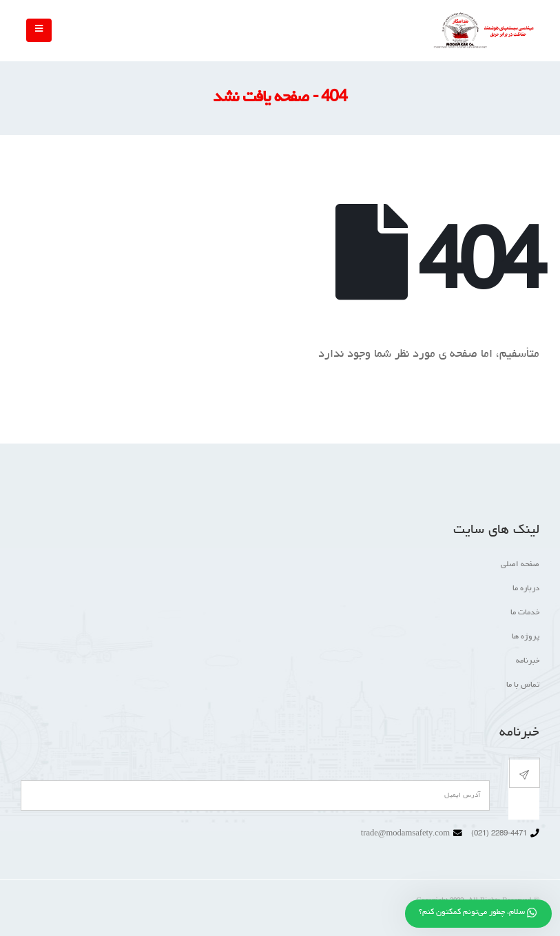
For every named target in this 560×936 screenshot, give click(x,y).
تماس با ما (523, 685)
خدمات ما (525, 613)
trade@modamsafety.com (405, 834)
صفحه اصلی (520, 565)
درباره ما (526, 589)
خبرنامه (528, 661)
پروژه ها (526, 637)
